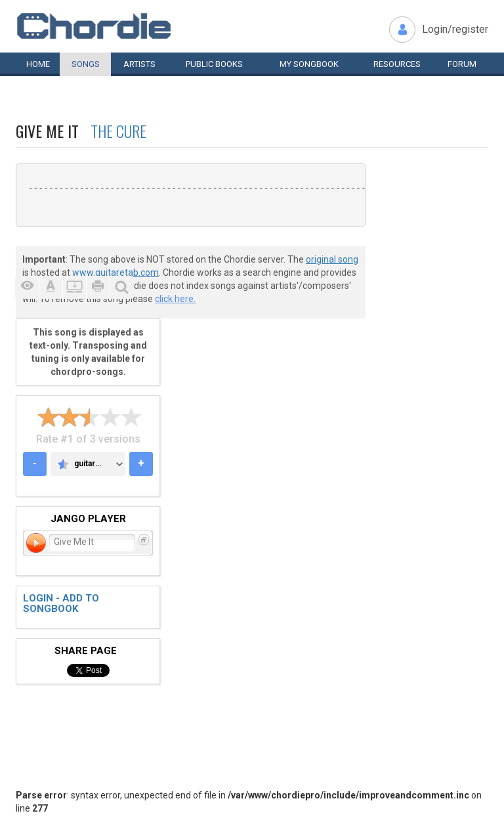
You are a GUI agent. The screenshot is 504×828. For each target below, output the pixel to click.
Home (38, 64)
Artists (139, 64)
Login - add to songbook (61, 604)
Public (214, 64)
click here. (175, 299)
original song (332, 259)
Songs (86, 64)
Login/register (455, 29)
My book (309, 64)
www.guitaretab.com (115, 272)
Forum (462, 64)
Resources (397, 64)
